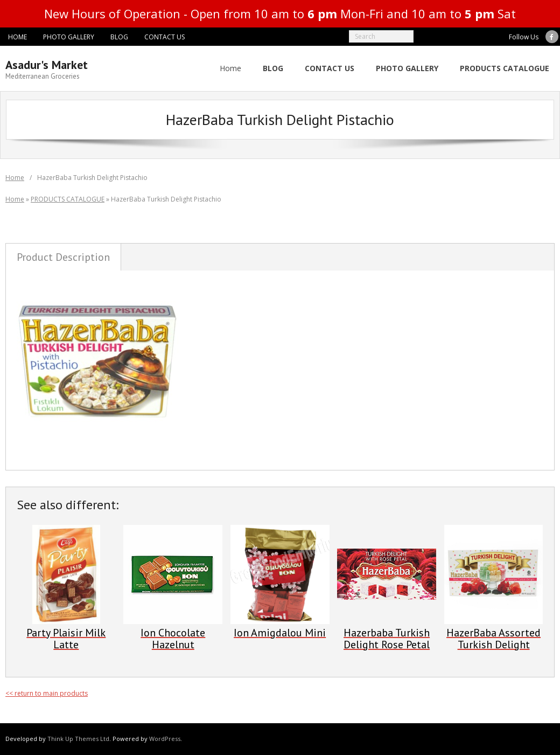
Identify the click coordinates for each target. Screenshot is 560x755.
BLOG (119, 37)
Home (230, 68)
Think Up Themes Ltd (78, 739)
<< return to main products (47, 693)
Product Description (63, 257)
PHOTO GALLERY (69, 37)
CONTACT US (164, 37)
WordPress (165, 739)
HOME (17, 37)
